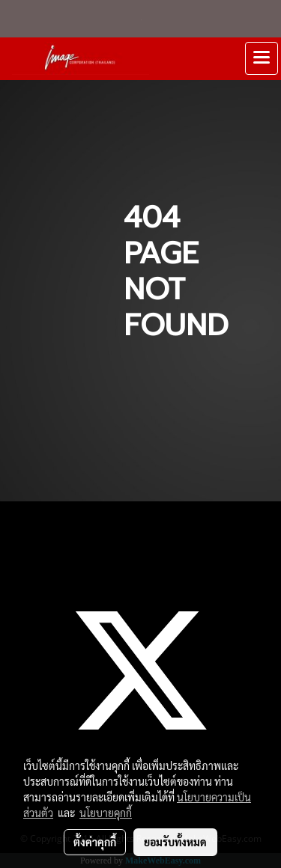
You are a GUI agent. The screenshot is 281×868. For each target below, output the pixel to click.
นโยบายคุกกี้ (106, 813)
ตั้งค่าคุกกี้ (95, 842)
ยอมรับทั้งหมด (175, 842)
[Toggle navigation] (262, 58)
